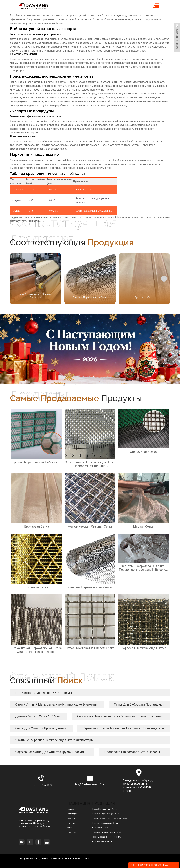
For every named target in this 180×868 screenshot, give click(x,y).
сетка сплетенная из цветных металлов (110, 818)
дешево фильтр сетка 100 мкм (38, 716)
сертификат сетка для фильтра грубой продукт (50, 752)
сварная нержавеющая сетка (105, 823)
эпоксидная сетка (100, 828)
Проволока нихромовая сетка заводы (132, 752)
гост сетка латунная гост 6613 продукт (44, 693)
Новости (71, 818)
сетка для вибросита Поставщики (139, 704)
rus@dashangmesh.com (90, 784)
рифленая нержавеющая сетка (105, 814)
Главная (71, 809)
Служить (71, 823)
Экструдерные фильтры (102, 842)
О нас (70, 828)
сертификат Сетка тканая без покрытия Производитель (123, 728)
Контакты (72, 832)
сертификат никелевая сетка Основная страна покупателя (120, 716)
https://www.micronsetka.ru (105, 94)
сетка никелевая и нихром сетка (106, 832)
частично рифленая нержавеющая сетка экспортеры (54, 740)
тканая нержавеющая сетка (104, 809)
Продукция (72, 814)
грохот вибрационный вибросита (106, 837)
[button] (164, 279)
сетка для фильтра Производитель (41, 728)
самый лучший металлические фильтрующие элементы (56, 704)
